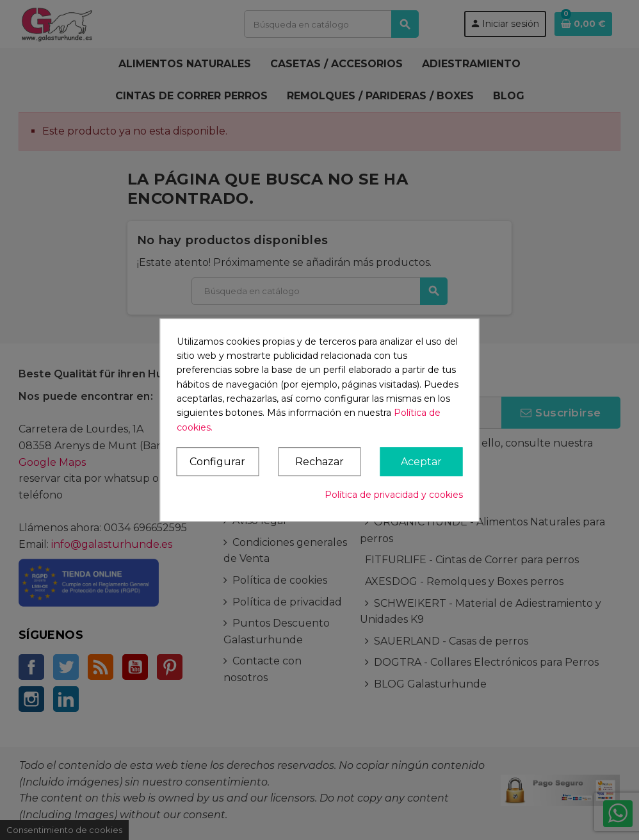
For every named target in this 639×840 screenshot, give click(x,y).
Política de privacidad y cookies (394, 495)
